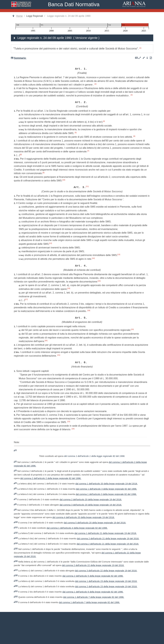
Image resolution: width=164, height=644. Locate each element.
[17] (26, 299)
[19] (132, 329)
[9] (43, 173)
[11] (87, 186)
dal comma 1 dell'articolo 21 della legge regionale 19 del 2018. (105, 533)
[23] (73, 429)
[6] (134, 136)
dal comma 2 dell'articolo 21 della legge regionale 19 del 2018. (108, 539)
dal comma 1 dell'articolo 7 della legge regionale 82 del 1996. (94, 597)
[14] (93, 258)
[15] (99, 281)
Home (19, 16)
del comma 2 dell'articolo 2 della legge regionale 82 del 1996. (51, 478)
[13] (119, 254)
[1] (140, 48)
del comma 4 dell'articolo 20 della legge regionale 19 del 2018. (84, 517)
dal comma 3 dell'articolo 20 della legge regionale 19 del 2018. (91, 505)
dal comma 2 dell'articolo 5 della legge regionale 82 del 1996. (93, 576)
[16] (69, 288)
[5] (76, 133)
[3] (132, 95)
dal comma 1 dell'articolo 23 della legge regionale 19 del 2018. (106, 581)
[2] (95, 84)
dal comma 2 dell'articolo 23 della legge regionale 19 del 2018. (106, 587)
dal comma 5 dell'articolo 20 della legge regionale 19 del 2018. (95, 523)
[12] (51, 243)
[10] (64, 180)
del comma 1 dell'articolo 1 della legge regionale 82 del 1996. (95, 456)
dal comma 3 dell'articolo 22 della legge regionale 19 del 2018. (106, 571)
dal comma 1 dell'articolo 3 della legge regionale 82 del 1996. (107, 489)
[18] (89, 310)
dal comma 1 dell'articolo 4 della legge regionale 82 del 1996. (77, 528)
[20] (46, 341)
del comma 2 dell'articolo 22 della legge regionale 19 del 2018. (93, 565)
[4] (104, 121)
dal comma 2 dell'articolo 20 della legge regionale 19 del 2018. (91, 500)
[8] (21, 154)
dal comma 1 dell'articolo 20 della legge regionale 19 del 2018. (106, 484)
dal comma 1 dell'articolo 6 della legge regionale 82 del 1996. (93, 592)
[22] (69, 421)
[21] (59, 355)
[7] (88, 151)
